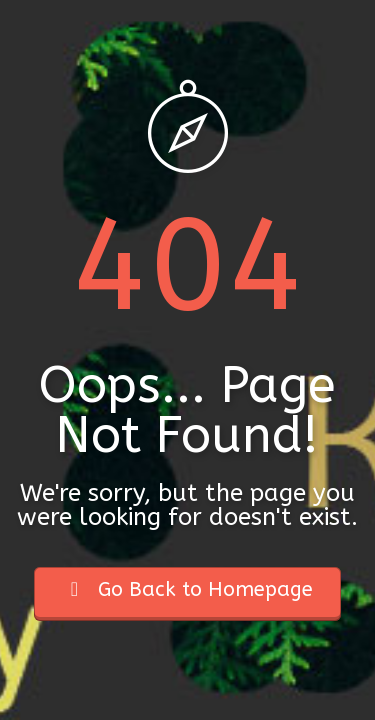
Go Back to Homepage (187, 589)
